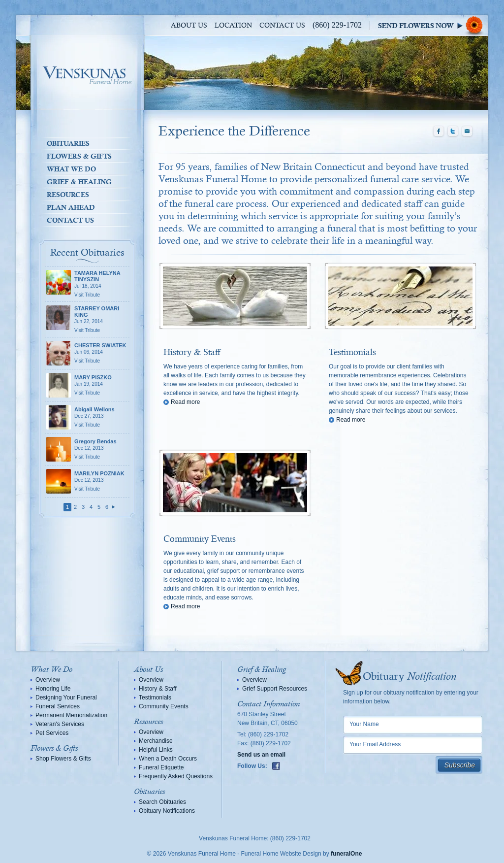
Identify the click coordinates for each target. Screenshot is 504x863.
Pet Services (52, 733)
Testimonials (352, 353)
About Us (189, 26)
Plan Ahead (71, 207)
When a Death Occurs (168, 759)
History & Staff (192, 353)
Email (467, 132)
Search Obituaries (162, 802)
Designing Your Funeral (66, 697)
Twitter (453, 132)
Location (233, 26)
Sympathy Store (433, 25)
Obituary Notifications (167, 811)
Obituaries (68, 143)
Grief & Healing (79, 182)
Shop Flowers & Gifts (63, 759)
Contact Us (282, 26)
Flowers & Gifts (79, 156)
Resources (68, 195)
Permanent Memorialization (71, 715)
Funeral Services (58, 706)
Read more (185, 402)
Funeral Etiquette (161, 767)
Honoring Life (53, 689)
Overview (48, 680)
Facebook (439, 132)
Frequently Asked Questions (176, 776)
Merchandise (156, 741)
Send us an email (261, 755)
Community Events (200, 539)
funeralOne (346, 854)
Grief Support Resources (275, 689)
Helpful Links (156, 750)
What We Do (71, 169)
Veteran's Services (60, 724)
